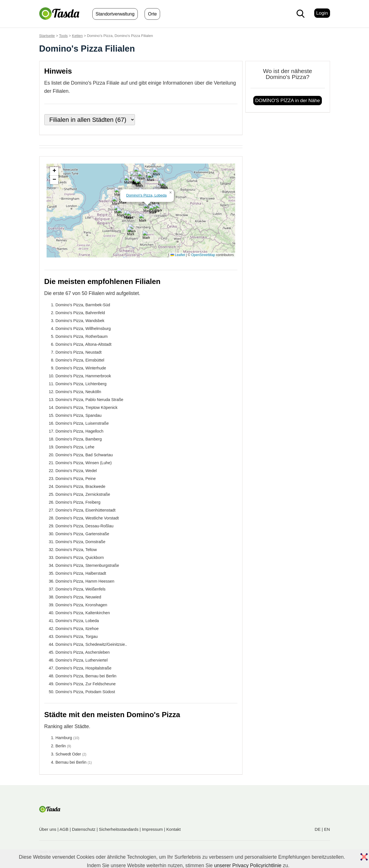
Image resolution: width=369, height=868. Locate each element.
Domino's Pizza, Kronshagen (81, 605)
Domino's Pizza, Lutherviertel (82, 660)
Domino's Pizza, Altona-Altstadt (84, 344)
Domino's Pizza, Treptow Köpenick (87, 407)
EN (327, 829)
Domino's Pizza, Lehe (75, 447)
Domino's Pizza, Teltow (76, 550)
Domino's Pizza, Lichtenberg (81, 384)
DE (318, 829)
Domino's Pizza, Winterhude (81, 368)
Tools (63, 36)
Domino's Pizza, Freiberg (78, 502)
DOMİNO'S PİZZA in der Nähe (288, 101)
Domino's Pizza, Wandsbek (80, 321)
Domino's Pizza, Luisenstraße (82, 423)
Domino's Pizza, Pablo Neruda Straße (89, 400)
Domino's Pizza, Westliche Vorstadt (87, 518)
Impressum (152, 829)
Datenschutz (84, 829)
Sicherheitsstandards (119, 829)
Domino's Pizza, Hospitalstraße (84, 668)
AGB (64, 829)
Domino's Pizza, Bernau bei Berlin (86, 676)
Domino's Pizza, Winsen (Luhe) (84, 463)
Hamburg (64, 738)
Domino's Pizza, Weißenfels (81, 589)
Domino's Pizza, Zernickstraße (83, 494)
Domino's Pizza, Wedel (76, 471)
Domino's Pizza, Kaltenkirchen (83, 613)
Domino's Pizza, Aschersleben (83, 652)
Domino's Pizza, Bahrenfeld (80, 313)
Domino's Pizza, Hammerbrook (83, 376)
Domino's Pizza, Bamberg (79, 439)
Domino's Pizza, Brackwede (81, 486)
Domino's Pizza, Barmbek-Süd (83, 305)
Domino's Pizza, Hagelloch (80, 431)
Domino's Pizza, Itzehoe (77, 629)
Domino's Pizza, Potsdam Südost (85, 692)
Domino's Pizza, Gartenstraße (82, 534)
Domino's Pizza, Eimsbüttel (80, 360)
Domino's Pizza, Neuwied (78, 597)
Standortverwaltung (115, 14)
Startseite (47, 36)
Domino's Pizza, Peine (76, 479)
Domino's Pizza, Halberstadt (81, 573)
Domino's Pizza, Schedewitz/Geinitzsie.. (91, 644)
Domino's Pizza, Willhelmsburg (83, 329)
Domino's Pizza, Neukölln (78, 392)
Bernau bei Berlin (71, 762)
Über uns (48, 829)
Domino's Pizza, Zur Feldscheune (86, 684)
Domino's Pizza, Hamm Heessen (85, 581)
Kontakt (173, 829)
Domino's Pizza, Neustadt (79, 352)
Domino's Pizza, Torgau (77, 636)
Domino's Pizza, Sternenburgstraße (87, 565)
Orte (152, 14)
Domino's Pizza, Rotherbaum (82, 336)
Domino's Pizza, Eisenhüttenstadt (86, 510)
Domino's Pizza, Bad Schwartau (84, 455)
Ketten (77, 36)
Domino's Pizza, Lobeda (77, 621)
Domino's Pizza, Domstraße (81, 542)
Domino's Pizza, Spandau (79, 415)
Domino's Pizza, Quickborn (80, 558)
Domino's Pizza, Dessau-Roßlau (85, 526)
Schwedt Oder (68, 754)
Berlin (61, 746)
